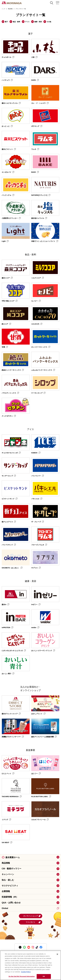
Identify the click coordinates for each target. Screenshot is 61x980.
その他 (49, 22)
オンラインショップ (32, 916)
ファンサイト (33, 922)
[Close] (57, 954)
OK (44, 976)
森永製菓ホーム (13, 857)
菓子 (6, 22)
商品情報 (6, 863)
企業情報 (6, 891)
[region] (30, 965)
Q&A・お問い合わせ (11, 903)
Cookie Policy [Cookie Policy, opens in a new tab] (26, 972)
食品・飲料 (16, 22)
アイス (27, 22)
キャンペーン (8, 874)
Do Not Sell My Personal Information (22, 976)
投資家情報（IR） (10, 897)
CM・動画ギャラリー (11, 869)
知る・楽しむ (8, 880)
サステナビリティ (10, 886)
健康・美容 (38, 22)
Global (30, 908)
